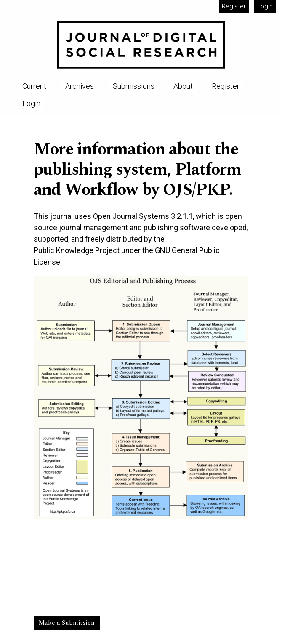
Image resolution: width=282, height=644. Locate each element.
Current (34, 86)
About (183, 86)
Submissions (134, 86)
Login (265, 6)
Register (234, 6)
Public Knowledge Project (77, 250)
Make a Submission (67, 623)
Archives (80, 86)
